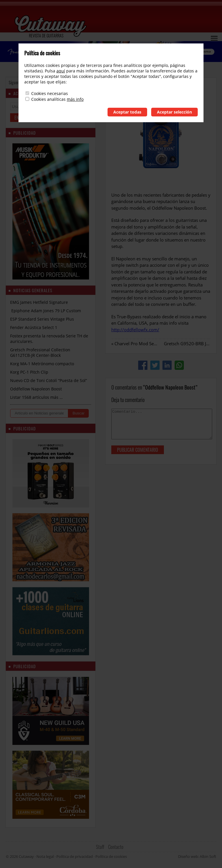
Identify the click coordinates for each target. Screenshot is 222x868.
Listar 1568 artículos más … (36, 397)
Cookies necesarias (50, 93)
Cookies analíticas (48, 99)
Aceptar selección (174, 112)
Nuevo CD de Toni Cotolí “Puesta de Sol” (49, 380)
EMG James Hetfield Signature (39, 302)
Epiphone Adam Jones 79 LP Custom (46, 311)
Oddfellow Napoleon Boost (36, 389)
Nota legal (45, 856)
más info (75, 99)
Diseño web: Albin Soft (197, 856)
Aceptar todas (127, 112)
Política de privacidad (75, 856)
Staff (100, 847)
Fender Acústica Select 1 (34, 327)
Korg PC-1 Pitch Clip (29, 372)
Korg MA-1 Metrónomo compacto (42, 364)
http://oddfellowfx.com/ (135, 330)
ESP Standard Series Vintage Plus (42, 319)
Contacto (116, 847)
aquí (61, 71)
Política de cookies (111, 856)
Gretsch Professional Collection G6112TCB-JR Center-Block (40, 352)
